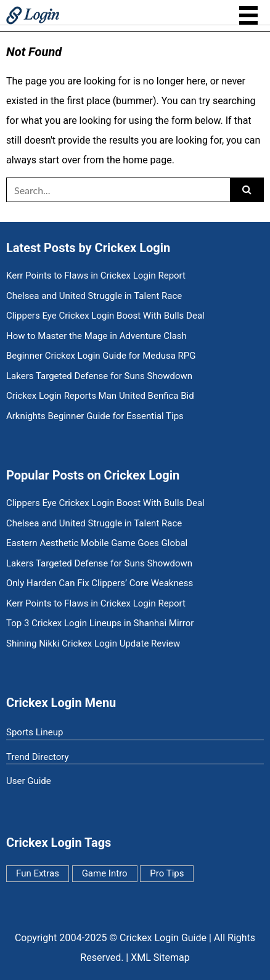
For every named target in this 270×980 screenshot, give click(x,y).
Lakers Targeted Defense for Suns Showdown (99, 376)
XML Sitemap (160, 958)
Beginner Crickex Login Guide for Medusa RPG (101, 356)
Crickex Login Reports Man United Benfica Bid (100, 396)
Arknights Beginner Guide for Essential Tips (95, 416)
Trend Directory (38, 757)
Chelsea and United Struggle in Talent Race (94, 296)
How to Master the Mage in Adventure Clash (96, 336)
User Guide (29, 781)
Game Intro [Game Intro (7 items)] (105, 873)
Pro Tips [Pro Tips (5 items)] (167, 873)
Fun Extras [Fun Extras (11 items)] (38, 873)
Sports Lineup (35, 732)
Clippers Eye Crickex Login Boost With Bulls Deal (105, 316)
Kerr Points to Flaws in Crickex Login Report (96, 276)
